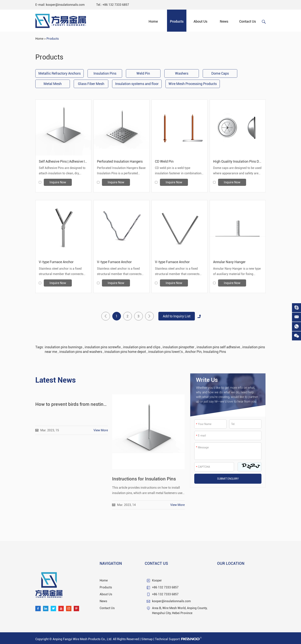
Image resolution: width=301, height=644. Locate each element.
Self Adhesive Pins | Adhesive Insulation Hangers (63, 161)
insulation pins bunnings (64, 347)
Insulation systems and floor (137, 84)
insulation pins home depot (126, 352)
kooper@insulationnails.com (65, 5)
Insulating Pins (215, 352)
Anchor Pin (193, 352)
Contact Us (248, 21)
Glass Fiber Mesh (91, 84)
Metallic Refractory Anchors (60, 73)
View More (101, 430)
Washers (182, 73)
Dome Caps (220, 73)
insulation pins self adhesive (219, 347)
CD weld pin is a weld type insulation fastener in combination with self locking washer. (178, 171)
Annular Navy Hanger (229, 262)
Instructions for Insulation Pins (144, 479)
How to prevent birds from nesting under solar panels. (72, 404)
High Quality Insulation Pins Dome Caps (238, 161)
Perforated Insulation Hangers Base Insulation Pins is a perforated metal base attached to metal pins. (121, 171)
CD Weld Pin (164, 161)
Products (177, 21)
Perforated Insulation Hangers (120, 161)
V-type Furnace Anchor (56, 262)
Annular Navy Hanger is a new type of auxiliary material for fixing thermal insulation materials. (237, 272)
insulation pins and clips (142, 347)
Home (153, 21)
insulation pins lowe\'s (166, 352)
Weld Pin (143, 73)
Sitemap (147, 639)
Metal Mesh (53, 84)
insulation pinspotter (179, 347)
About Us (200, 21)
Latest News (56, 380)
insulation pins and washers (81, 352)
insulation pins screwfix (103, 347)
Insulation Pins (105, 73)
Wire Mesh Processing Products (193, 84)
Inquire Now (58, 182)
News (224, 21)
